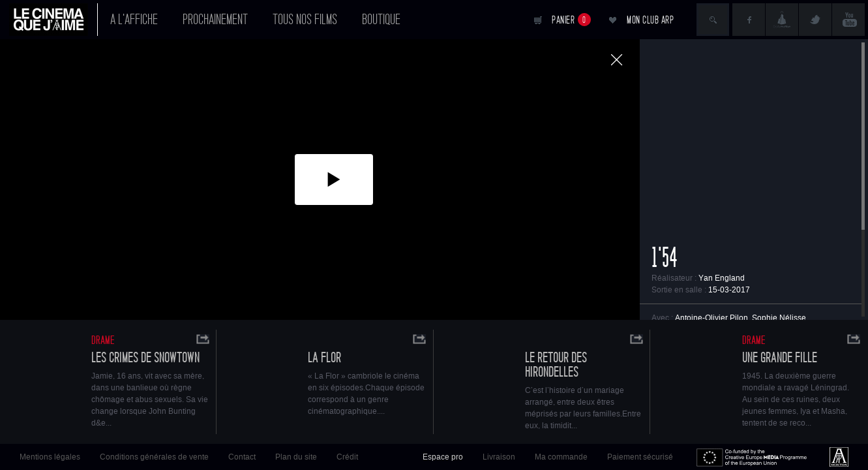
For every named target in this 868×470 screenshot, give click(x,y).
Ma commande (561, 457)
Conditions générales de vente (154, 457)
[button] (334, 180)
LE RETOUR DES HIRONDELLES (556, 365)
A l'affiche (134, 20)
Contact (242, 457)
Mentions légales (50, 457)
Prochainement (215, 20)
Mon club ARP (650, 20)
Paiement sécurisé (640, 457)
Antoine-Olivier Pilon (711, 318)
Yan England (722, 278)
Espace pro (443, 457)
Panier (571, 20)
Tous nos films (305, 20)
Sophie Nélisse (779, 318)
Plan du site (296, 457)
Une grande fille (780, 358)
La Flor (324, 358)
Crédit (347, 457)
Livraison (499, 457)
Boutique (381, 20)
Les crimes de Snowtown (145, 358)
